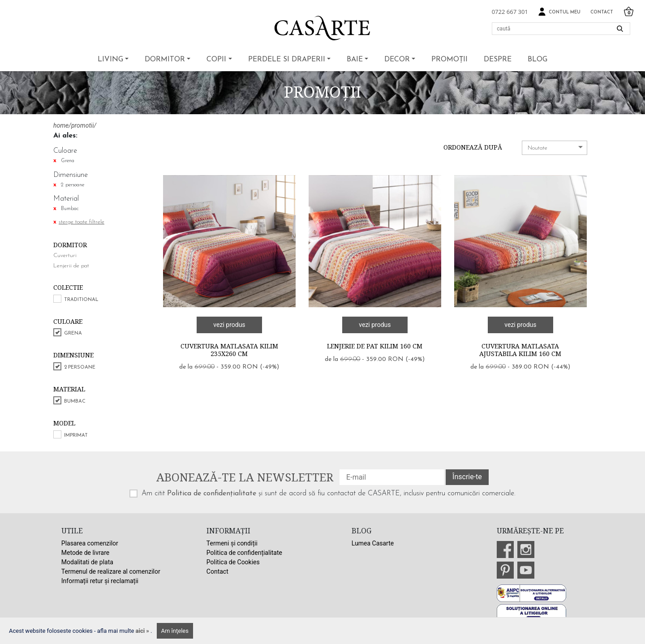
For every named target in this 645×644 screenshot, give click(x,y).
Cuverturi (65, 255)
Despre (498, 60)
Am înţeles (175, 631)
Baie (355, 60)
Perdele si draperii (287, 60)
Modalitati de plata (87, 562)
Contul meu (559, 12)
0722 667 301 (510, 12)
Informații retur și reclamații (100, 581)
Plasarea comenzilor (90, 543)
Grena (73, 333)
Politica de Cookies (233, 562)
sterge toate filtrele (82, 222)
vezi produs (229, 325)
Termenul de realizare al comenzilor (111, 571)
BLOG (537, 60)
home (61, 125)
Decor (397, 60)
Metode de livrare (85, 553)
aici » (143, 631)
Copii (216, 60)
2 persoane (80, 367)
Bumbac (75, 401)
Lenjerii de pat (71, 266)
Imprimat (76, 436)
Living (110, 60)
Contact (602, 12)
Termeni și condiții (232, 543)
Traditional (81, 300)
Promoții (449, 60)
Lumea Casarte (373, 543)
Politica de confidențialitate (212, 494)
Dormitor (165, 60)
